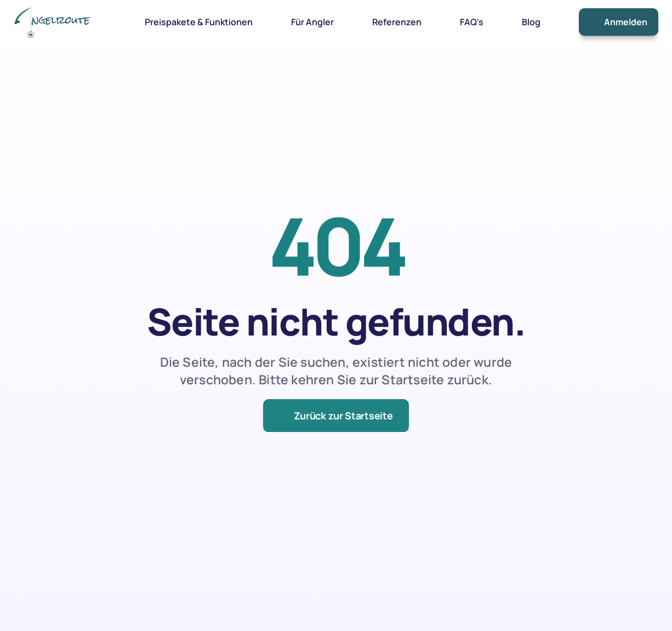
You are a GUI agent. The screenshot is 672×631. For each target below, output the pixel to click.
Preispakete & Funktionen (199, 22)
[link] (52, 22)
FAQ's (472, 22)
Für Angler (312, 22)
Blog (531, 22)
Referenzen (397, 22)
